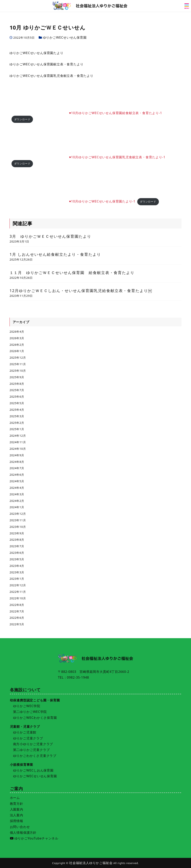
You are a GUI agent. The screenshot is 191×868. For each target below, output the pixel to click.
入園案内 (17, 809)
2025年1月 (17, 429)
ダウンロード (22, 119)
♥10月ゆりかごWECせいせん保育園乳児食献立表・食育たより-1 (117, 157)
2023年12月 (18, 514)
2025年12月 (18, 358)
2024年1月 (17, 507)
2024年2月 (17, 501)
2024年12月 (18, 436)
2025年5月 (17, 403)
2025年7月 (17, 390)
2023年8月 (17, 540)
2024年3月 (17, 494)
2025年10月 (18, 371)
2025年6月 (17, 397)
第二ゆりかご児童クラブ (31, 750)
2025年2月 (17, 423)
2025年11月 (18, 364)
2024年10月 (18, 449)
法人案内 (17, 815)
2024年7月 (17, 468)
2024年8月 (17, 462)
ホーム (15, 798)
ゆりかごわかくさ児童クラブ (35, 756)
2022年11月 (18, 592)
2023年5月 (17, 559)
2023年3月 (17, 572)
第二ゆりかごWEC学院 (30, 712)
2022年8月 (17, 605)
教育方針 (17, 804)
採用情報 (17, 821)
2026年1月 (17, 351)
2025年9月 (17, 377)
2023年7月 (17, 546)
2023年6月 (17, 553)
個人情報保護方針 (23, 833)
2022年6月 (17, 618)
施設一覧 (72, 862)
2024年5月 (17, 481)
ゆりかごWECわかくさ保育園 (35, 718)
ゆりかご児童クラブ (28, 738)
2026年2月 (17, 345)
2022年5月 (17, 624)
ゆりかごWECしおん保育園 (33, 770)
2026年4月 (17, 332)
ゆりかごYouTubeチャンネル (34, 838)
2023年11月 (18, 520)
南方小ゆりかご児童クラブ (33, 744)
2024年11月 (18, 442)
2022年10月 (18, 598)
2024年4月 (17, 488)
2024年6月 (17, 475)
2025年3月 (17, 416)
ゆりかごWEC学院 (27, 706)
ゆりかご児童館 (25, 732)
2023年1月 (17, 579)
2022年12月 (18, 585)
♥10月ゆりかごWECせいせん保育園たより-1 (102, 201)
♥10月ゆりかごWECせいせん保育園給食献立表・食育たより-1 (116, 113)
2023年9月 (17, 533)
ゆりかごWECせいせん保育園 (65, 37)
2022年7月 (17, 611)
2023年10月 (18, 527)
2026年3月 (17, 338)
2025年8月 (17, 384)
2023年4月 (17, 566)
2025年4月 (17, 410)
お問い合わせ (20, 827)
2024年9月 (17, 455)
